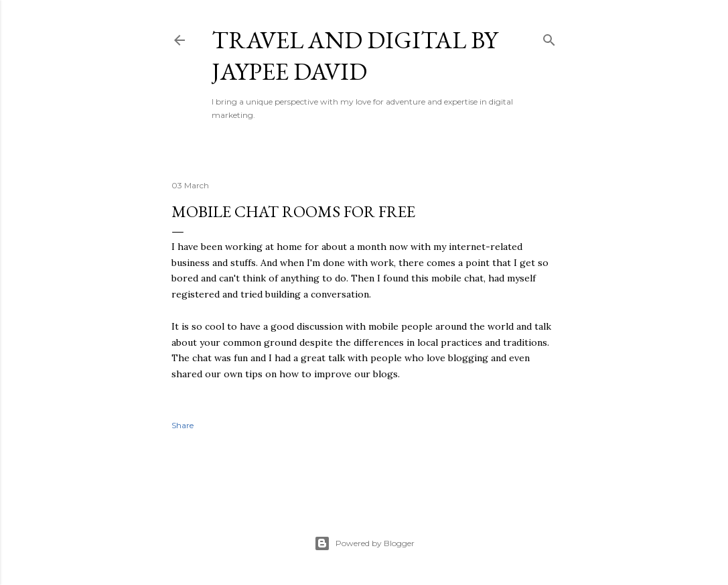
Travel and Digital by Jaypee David (355, 56)
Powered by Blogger (364, 543)
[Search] (549, 37)
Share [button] (183, 425)
